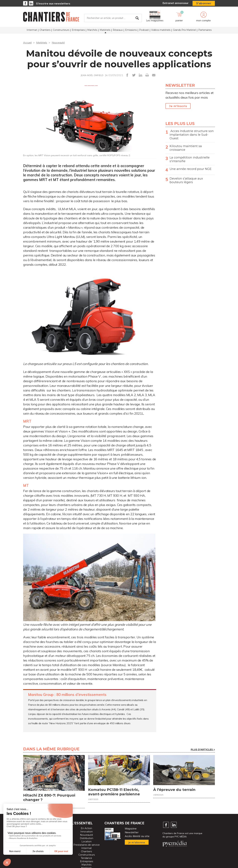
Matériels (105, 30)
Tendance (86, 858)
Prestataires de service (87, 845)
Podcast (144, 30)
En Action (86, 828)
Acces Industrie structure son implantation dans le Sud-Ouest (192, 135)
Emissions (131, 30)
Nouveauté (58, 43)
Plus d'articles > (203, 750)
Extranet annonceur (176, 3)
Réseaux (118, 30)
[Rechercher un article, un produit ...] (113, 18)
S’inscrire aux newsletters (53, 3)
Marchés (92, 30)
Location (87, 842)
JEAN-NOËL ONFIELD (92, 75)
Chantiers (45, 30)
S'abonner (204, 3)
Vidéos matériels (161, 30)
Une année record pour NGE (191, 169)
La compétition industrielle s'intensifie (190, 159)
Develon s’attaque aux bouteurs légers (186, 180)
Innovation (87, 832)
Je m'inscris (178, 106)
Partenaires (205, 30)
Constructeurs (61, 30)
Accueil (27, 43)
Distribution (87, 838)
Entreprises (78, 30)
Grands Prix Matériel (184, 30)
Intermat (32, 30)
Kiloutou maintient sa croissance (186, 148)
